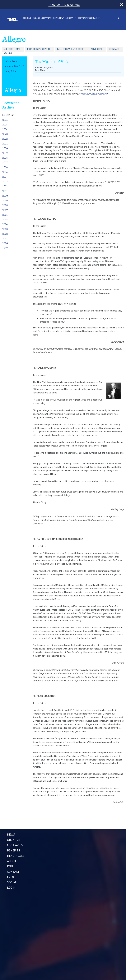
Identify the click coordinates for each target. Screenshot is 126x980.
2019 (5, 153)
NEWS (29, 18)
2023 (5, 134)
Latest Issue (11, 61)
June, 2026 (10, 71)
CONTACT (81, 18)
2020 (5, 148)
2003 (5, 229)
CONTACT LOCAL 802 (64, 4)
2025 (5, 124)
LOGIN (98, 18)
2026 (5, 120)
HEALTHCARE (64, 18)
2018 (5, 158)
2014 (5, 177)
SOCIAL (93, 18)
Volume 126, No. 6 (14, 66)
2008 (5, 205)
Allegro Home (12, 49)
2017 (5, 162)
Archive (8, 53)
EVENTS (87, 18)
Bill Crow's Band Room (71, 49)
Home (24, 18)
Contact (114, 49)
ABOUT (71, 18)
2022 (5, 138)
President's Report (39, 49)
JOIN (76, 18)
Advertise (97, 49)
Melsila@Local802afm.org (94, 94)
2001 (5, 238)
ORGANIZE (36, 18)
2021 (5, 143)
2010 (5, 196)
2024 (5, 129)
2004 (5, 224)
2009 (5, 200)
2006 (5, 215)
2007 (5, 210)
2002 (5, 234)
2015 (5, 172)
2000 (5, 243)
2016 (5, 167)
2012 (5, 186)
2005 (5, 219)
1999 (5, 248)
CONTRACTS (46, 18)
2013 (5, 181)
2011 (5, 191)
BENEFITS (54, 18)
